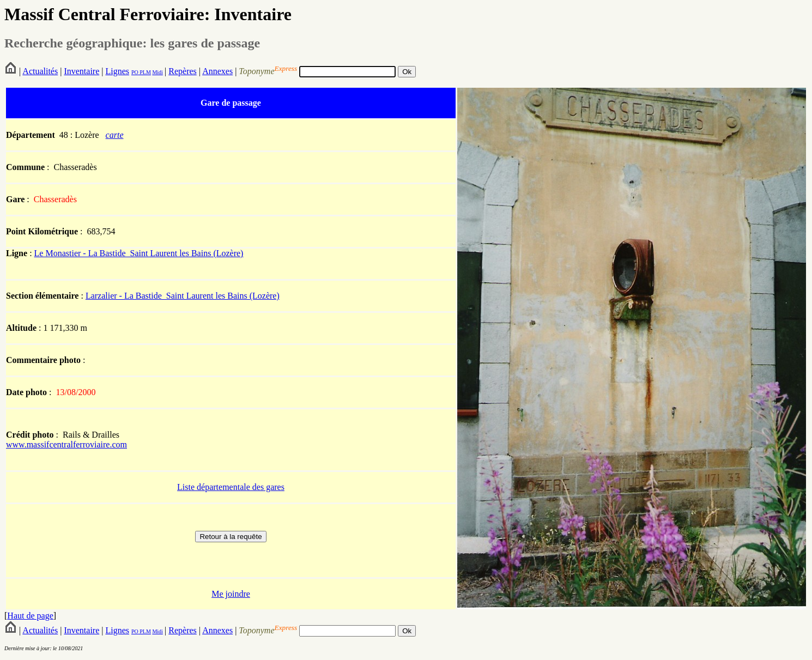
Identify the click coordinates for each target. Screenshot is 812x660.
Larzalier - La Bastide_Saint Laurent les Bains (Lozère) (183, 296)
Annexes (217, 71)
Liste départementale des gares (231, 487)
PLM (145, 72)
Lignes (117, 71)
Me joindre (231, 594)
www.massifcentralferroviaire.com (66, 444)
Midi (157, 72)
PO (135, 72)
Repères (183, 71)
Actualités (40, 71)
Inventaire (81, 71)
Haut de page (30, 616)
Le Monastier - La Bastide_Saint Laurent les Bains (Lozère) (139, 253)
